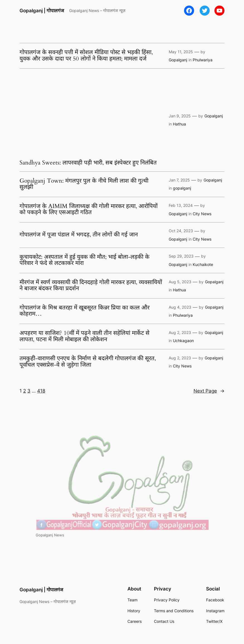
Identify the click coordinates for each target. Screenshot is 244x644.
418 (41, 391)
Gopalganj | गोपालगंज (42, 11)
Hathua (179, 124)
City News (202, 214)
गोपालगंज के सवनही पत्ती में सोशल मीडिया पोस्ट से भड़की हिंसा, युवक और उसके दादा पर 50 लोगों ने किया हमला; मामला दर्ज (86, 56)
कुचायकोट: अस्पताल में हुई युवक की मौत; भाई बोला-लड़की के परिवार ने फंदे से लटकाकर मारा (84, 260)
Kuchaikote (203, 264)
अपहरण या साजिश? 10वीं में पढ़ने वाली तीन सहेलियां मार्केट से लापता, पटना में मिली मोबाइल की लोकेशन (84, 336)
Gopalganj (178, 60)
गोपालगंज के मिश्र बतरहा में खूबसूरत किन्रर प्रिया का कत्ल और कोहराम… (84, 311)
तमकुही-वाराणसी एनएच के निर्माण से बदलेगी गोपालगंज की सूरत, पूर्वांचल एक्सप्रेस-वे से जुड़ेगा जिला (88, 362)
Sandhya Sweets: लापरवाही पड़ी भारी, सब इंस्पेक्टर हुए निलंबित (88, 163)
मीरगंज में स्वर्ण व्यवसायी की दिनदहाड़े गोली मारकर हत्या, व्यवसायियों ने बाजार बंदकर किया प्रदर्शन (91, 286)
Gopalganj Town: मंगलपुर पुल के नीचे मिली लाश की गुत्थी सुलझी (84, 184)
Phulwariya (203, 60)
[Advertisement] (91, 115)
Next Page (209, 391)
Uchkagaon (183, 341)
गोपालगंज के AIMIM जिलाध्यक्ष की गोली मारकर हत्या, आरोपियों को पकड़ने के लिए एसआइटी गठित (89, 210)
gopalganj (182, 188)
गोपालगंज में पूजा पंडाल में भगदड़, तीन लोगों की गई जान (79, 235)
